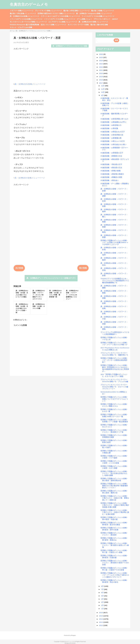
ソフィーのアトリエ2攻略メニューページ (60, 19)
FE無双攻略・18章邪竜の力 (111, 125)
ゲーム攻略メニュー (84, 19)
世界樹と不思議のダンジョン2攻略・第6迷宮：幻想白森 (114, 557)
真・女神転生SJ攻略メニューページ (30, 84)
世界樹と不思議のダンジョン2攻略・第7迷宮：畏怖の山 (114, 539)
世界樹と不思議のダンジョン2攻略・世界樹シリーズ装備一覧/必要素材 (114, 421)
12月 (103, 86)
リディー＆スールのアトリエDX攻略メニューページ (60, 16)
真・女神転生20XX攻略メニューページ (93, 22)
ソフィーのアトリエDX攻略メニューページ (26, 19)
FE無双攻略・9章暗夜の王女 (111, 156)
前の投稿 (83, 268)
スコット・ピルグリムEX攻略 (21, 27)
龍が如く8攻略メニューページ (103, 11)
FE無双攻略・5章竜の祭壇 (110, 171)
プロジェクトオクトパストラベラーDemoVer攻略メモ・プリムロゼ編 (114, 380)
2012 (101, 625)
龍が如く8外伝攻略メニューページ (77, 11)
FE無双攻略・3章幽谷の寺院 (111, 177)
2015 (101, 616)
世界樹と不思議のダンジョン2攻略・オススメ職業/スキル (114, 405)
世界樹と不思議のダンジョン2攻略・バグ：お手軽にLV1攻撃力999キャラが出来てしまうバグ (114, 242)
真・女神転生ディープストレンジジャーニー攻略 (70, 46)
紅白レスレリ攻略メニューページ (53, 25)
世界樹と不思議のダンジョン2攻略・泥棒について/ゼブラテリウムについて (114, 399)
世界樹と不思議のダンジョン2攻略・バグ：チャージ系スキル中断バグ (114, 344)
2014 (101, 619)
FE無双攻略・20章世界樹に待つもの (114, 119)
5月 (103, 596)
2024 (101, 61)
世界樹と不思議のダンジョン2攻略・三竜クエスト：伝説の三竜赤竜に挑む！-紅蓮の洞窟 (115, 512)
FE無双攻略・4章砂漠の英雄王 (112, 174)
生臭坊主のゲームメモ (29, 4)
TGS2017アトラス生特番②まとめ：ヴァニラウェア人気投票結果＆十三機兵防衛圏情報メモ (115, 281)
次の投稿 (19, 268)
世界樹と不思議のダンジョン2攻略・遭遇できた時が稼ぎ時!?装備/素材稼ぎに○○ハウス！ (114, 486)
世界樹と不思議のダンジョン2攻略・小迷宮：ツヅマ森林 (114, 457)
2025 (101, 57)
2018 (101, 80)
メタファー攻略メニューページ (22, 11)
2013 (101, 622)
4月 (103, 599)
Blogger (73, 635)
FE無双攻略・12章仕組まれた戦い (113, 144)
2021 (101, 70)
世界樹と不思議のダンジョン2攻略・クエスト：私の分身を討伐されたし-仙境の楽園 (114, 473)
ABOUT (115, 19)
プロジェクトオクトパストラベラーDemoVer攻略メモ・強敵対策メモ (114, 354)
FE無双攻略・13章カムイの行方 (113, 141)
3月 (103, 602)
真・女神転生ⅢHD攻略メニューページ (24, 16)
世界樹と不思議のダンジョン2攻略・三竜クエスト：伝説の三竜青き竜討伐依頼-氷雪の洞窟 (115, 505)
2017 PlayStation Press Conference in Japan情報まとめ (115, 349)
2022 (101, 67)
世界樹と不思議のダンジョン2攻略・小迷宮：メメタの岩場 (114, 462)
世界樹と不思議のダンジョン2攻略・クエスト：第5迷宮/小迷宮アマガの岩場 (115, 563)
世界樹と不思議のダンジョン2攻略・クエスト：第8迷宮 (114, 534)
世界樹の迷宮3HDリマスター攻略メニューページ (56, 13)
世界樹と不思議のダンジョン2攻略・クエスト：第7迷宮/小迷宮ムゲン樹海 (115, 545)
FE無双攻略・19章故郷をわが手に (113, 122)
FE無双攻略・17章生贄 (109, 128)
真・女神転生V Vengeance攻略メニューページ (94, 13)
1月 (103, 609)
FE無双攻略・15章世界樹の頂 (112, 135)
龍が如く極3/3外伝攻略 (99, 25)
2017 (101, 83)
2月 (103, 605)
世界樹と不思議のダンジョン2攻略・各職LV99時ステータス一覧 (114, 415)
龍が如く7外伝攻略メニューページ (23, 13)
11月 (103, 89)
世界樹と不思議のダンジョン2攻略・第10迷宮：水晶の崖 (114, 518)
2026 (101, 54)
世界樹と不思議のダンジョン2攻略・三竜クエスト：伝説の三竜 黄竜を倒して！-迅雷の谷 (115, 498)
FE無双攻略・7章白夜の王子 (111, 164)
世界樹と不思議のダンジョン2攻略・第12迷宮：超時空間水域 (114, 479)
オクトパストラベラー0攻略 (78, 25)
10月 (103, 92)
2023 (101, 64)
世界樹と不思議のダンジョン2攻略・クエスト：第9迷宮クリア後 (114, 431)
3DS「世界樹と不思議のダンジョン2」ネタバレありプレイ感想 (114, 375)
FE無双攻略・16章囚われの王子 (113, 132)
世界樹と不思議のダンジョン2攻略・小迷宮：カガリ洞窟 (114, 467)
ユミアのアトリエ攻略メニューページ (63, 22)
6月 (103, 593)
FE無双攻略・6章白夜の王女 (111, 168)
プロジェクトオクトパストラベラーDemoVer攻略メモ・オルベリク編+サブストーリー (114, 387)
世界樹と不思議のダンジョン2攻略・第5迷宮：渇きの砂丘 (114, 581)
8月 (103, 586)
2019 (101, 77)
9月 (103, 95)
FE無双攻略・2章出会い (110, 180)
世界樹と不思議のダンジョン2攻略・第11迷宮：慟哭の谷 (114, 492)
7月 (103, 589)
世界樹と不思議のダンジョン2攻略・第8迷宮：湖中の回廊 (114, 529)
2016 (101, 613)
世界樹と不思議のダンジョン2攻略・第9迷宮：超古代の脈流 (114, 524)
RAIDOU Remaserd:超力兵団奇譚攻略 (25, 25)
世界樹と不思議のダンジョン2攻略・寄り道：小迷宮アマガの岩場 (114, 569)
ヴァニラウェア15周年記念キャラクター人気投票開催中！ (115, 333)
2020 (101, 73)
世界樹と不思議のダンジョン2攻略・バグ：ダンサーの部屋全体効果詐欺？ (114, 360)
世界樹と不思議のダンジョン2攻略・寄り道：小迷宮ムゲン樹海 (114, 551)
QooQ (74, 643)
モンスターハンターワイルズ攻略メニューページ (28, 22)
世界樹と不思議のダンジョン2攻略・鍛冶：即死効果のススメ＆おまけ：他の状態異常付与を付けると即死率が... (115, 368)
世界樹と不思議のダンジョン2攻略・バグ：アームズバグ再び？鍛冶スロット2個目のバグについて (115, 575)
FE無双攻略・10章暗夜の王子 (112, 153)
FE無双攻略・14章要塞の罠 (111, 138)
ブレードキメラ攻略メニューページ (48, 11)
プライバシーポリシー (102, 19)
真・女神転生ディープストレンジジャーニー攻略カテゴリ (51, 278)
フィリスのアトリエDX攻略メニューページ (98, 16)
